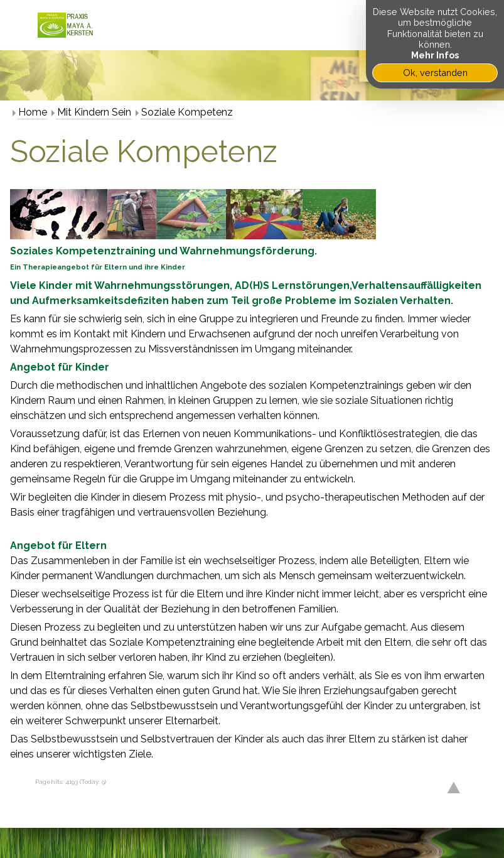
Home (33, 112)
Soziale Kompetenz (187, 112)
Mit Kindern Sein (94, 112)
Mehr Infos (435, 55)
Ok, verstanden (435, 73)
